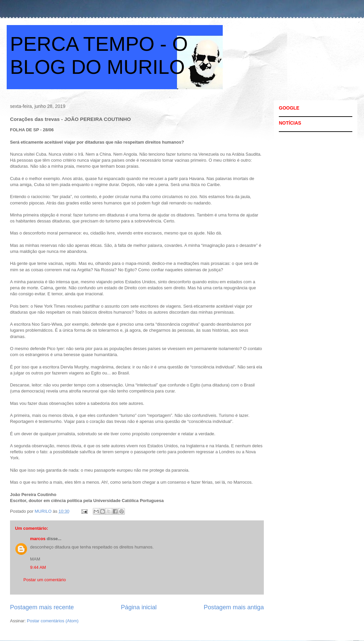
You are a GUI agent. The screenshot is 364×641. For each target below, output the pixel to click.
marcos (38, 539)
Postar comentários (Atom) (53, 621)
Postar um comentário (45, 580)
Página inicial (139, 607)
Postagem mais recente (42, 607)
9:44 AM (38, 567)
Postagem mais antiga (234, 607)
